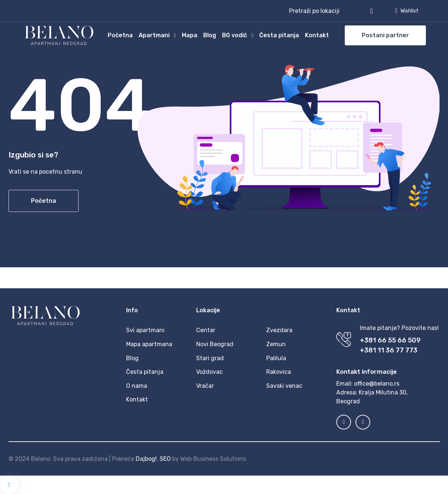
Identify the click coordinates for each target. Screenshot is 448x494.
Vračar (205, 386)
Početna (120, 35)
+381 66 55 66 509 (390, 340)
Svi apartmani (145, 330)
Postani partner (385, 35)
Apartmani (154, 35)
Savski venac (284, 386)
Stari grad (210, 358)
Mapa (190, 35)
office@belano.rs (377, 384)
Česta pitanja (279, 35)
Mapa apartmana (149, 344)
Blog (210, 35)
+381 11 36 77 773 (389, 350)
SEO (165, 459)
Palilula (276, 358)
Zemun (276, 344)
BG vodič (235, 35)
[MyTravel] (59, 35)
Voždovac (209, 372)
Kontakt (317, 35)
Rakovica (279, 372)
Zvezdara (279, 330)
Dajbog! (146, 459)
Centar (206, 330)
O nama (137, 386)
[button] (331, 11)
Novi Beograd (215, 344)
